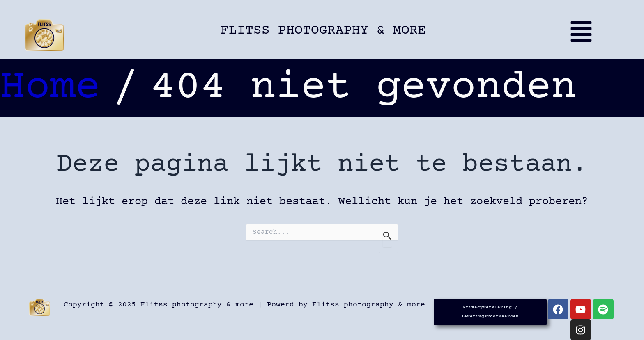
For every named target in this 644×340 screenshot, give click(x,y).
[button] (581, 35)
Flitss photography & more (323, 31)
